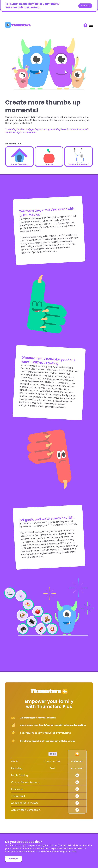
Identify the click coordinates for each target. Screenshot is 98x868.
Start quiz (85, 6)
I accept (14, 859)
